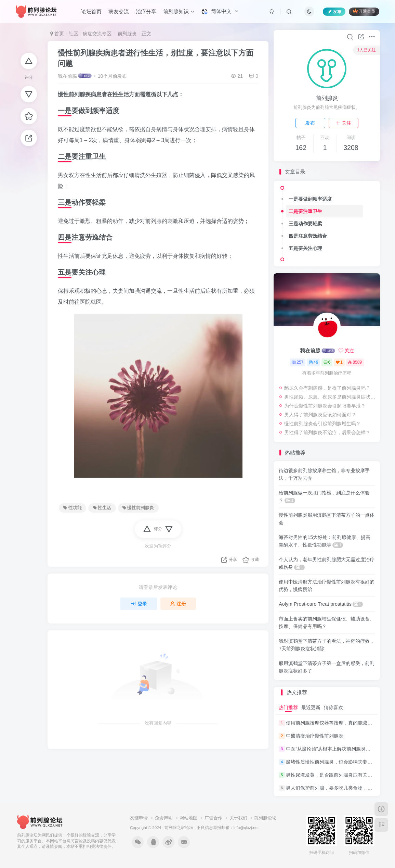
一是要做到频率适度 (310, 199)
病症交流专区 (97, 34)
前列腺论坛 (265, 818)
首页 (57, 34)
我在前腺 (67, 76)
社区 (74, 34)
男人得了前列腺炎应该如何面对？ (320, 415)
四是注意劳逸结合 (308, 236)
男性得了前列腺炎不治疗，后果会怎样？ (327, 432)
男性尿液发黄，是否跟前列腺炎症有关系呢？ (334, 775)
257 (298, 362)
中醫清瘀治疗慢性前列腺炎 (315, 736)
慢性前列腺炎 (138, 508)
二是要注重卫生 (305, 211)
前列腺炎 (127, 34)
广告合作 (213, 818)
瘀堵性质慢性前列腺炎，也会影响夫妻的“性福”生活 (340, 762)
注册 (178, 604)
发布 (310, 123)
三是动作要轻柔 (305, 224)
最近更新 (311, 707)
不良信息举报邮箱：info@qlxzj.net (228, 827)
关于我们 (238, 818)
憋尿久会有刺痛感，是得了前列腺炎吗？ (327, 388)
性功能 (72, 508)
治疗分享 (146, 11)
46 (313, 362)
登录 (139, 604)
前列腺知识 (179, 11)
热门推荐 (288, 707)
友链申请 (139, 818)
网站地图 (188, 818)
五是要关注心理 (305, 248)
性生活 (102, 508)
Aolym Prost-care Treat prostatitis (321, 604)
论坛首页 (91, 11)
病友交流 (119, 11)
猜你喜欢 (333, 707)
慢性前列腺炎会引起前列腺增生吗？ (322, 424)
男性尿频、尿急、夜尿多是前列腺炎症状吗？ (330, 397)
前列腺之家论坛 (179, 827)
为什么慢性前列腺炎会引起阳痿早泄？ (325, 406)
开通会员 (364, 11)
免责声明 (164, 818)
